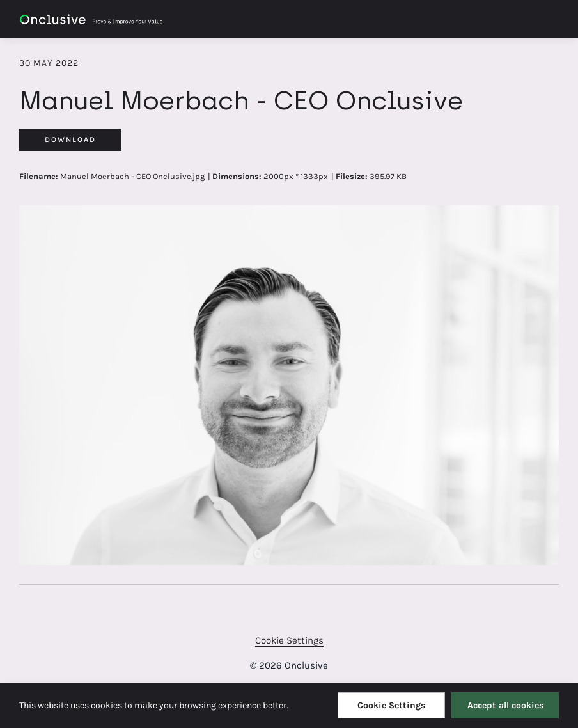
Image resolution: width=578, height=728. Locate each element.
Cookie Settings (289, 640)
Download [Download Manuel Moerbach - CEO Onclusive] (70, 139)
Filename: (39, 176)
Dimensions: (237, 176)
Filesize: (352, 176)
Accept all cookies (505, 705)
